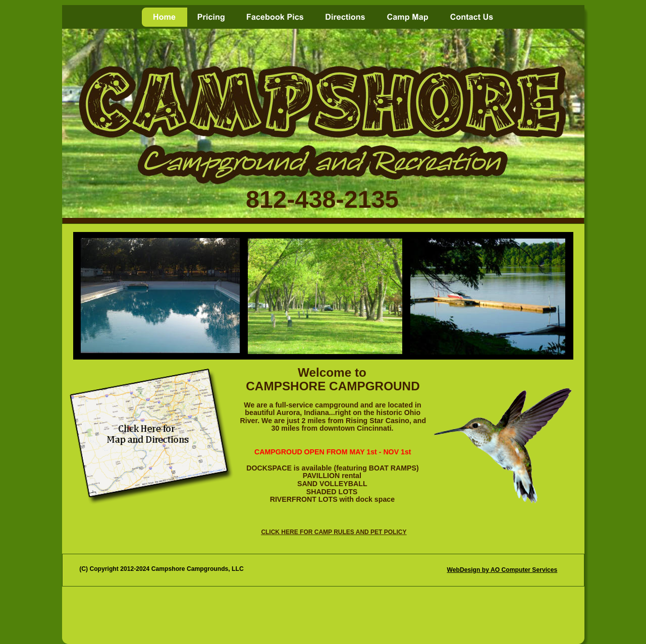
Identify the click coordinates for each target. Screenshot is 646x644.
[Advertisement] (326, 616)
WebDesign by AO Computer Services (502, 570)
